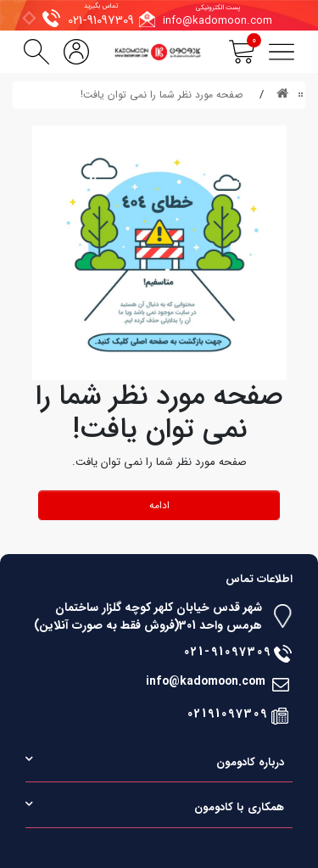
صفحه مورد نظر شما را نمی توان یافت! (162, 95)
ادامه (159, 505)
